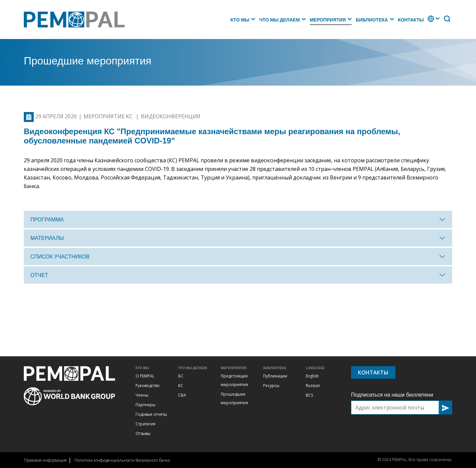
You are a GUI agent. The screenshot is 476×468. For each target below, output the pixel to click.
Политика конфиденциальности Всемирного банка (122, 460)
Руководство (148, 386)
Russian (313, 386)
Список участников (60, 257)
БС (181, 376)
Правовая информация (45, 460)
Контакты (411, 20)
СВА (182, 395)
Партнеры (145, 405)
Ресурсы (271, 386)
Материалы (47, 238)
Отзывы (143, 433)
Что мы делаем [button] (279, 20)
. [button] (428, 22)
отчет (39, 275)
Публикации (275, 376)
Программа (47, 220)
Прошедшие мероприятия (234, 398)
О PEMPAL (145, 376)
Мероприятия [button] (328, 20)
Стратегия (145, 424)
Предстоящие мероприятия (234, 380)
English (312, 376)
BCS (309, 395)
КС (181, 386)
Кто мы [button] (240, 20)
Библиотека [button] (372, 20)
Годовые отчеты (151, 414)
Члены (142, 395)
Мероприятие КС (109, 116)
